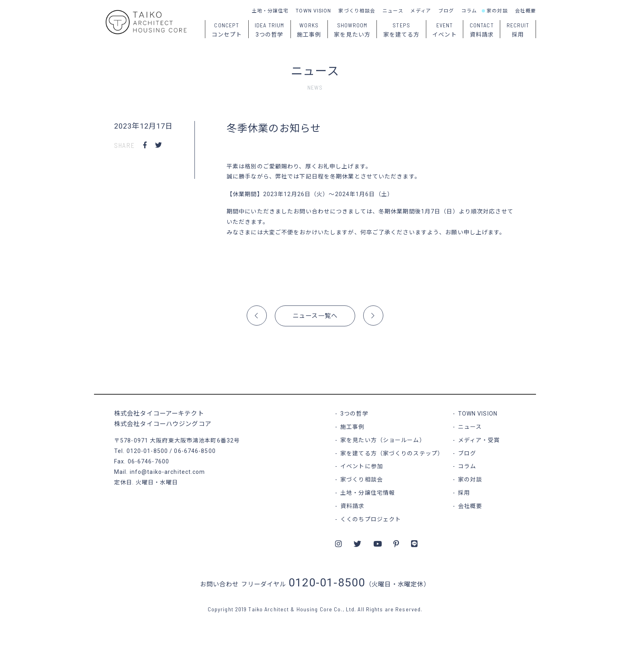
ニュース (393, 11)
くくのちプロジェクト (371, 519)
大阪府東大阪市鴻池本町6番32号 (195, 440)
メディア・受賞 (479, 440)
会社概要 (526, 11)
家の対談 (497, 11)
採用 (464, 493)
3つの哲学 (354, 414)
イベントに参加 (362, 466)
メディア (420, 11)
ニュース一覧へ (315, 316)
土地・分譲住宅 (270, 11)
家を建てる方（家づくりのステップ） (392, 453)
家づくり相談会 (357, 11)
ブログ (446, 11)
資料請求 (352, 506)
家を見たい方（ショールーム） (383, 440)
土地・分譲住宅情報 (368, 493)
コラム (469, 11)
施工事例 (352, 427)
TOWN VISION (313, 11)
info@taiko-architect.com (168, 472)
